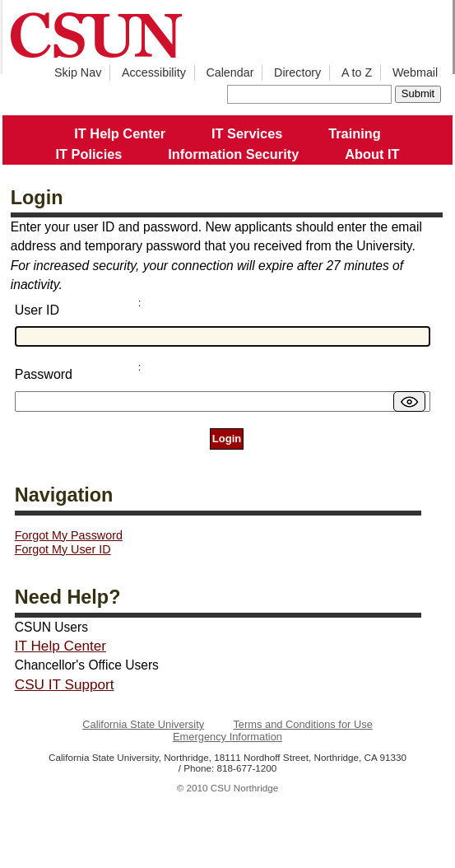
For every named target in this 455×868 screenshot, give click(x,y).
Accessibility (154, 72)
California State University (143, 724)
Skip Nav (78, 72)
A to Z (357, 72)
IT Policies (89, 154)
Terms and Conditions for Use (302, 724)
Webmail (415, 72)
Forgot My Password (69, 535)
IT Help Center (120, 133)
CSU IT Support (65, 684)
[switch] (409, 401)
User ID (37, 310)
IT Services (247, 133)
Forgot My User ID (63, 549)
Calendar (230, 72)
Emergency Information (228, 737)
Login (227, 439)
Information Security (233, 154)
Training (355, 133)
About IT (372, 154)
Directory (297, 72)
